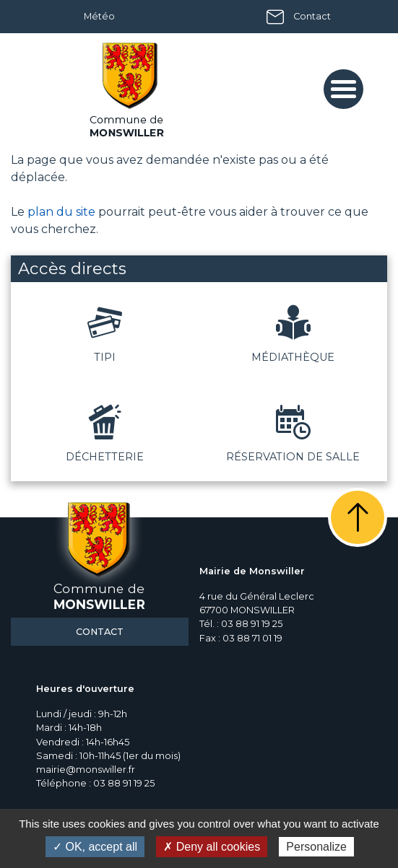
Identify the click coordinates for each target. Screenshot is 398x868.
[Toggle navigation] (343, 89)
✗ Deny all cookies (212, 847)
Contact (312, 16)
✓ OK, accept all (95, 847)
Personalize (316, 847)
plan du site (61, 212)
